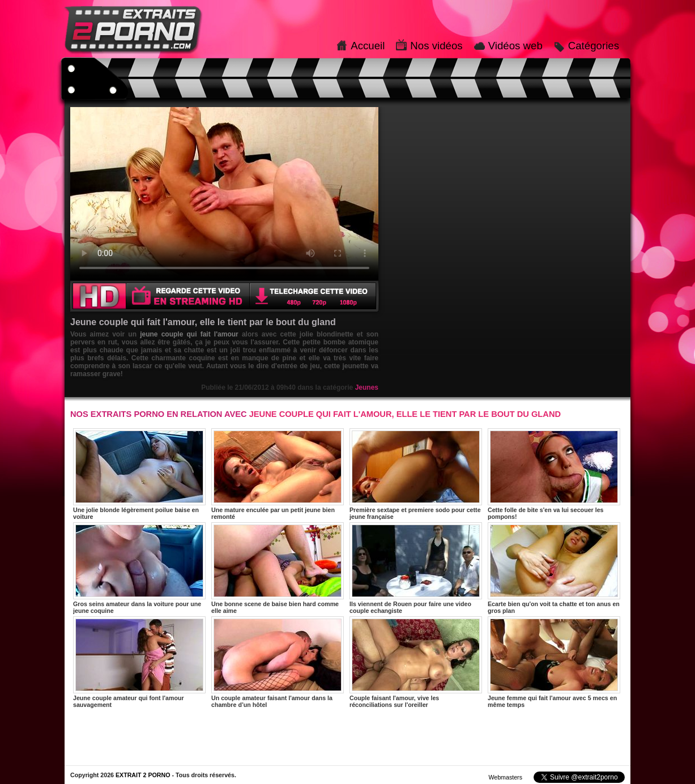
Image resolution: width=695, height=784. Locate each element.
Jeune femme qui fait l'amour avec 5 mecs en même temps (554, 662)
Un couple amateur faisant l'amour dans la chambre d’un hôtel (278, 662)
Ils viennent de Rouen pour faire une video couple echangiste (416, 568)
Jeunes (367, 387)
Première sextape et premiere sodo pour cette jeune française (416, 474)
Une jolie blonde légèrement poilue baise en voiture (139, 474)
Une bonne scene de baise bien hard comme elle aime (278, 568)
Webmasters (505, 777)
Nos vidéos (436, 46)
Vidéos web (515, 46)
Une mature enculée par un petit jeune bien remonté (278, 474)
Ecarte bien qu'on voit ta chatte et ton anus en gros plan (554, 568)
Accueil (368, 46)
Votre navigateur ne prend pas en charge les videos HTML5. (224, 194)
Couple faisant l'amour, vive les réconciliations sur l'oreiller (416, 662)
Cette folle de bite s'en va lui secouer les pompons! (554, 474)
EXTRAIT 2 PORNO (143, 775)
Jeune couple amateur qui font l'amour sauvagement (139, 662)
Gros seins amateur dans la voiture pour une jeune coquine (139, 568)
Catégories (594, 46)
